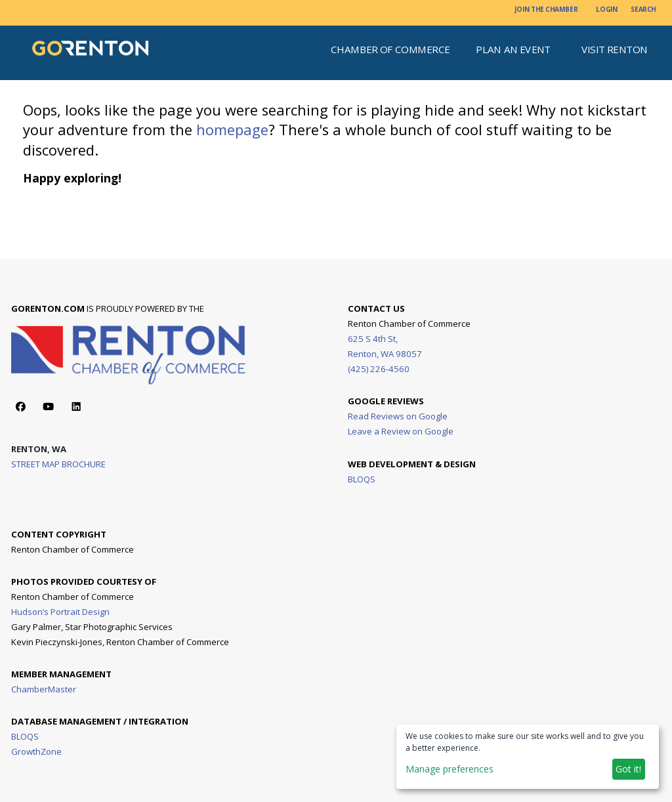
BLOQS (362, 478)
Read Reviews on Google (398, 416)
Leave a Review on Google (401, 431)
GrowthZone (37, 751)
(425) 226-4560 (379, 368)
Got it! (628, 769)
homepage (232, 130)
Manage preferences (450, 769)
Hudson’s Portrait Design (61, 611)
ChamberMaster (44, 688)
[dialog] (528, 757)
